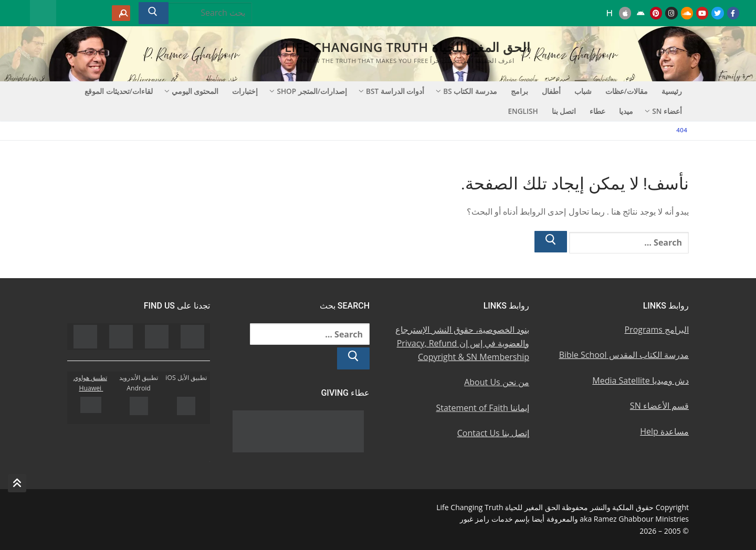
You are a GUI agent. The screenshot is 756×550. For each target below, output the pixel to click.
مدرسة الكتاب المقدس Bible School (624, 355)
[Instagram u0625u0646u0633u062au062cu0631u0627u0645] (671, 13)
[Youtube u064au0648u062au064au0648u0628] (702, 13)
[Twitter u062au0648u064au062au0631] (717, 13)
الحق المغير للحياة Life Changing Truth (407, 47)
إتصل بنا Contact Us (493, 433)
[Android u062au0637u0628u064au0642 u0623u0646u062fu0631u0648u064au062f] (640, 13)
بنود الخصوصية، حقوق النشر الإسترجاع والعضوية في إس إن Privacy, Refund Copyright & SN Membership (462, 343)
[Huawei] (610, 13)
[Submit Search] (154, 13)
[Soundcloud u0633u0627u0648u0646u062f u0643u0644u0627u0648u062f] (687, 13)
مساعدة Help (664, 431)
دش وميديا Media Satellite (640, 380)
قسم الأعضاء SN (659, 406)
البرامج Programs (657, 330)
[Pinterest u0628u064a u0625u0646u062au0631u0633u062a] (656, 13)
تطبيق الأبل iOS (186, 378)
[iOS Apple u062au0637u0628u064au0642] (625, 13)
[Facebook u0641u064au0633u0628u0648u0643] (733, 13)
